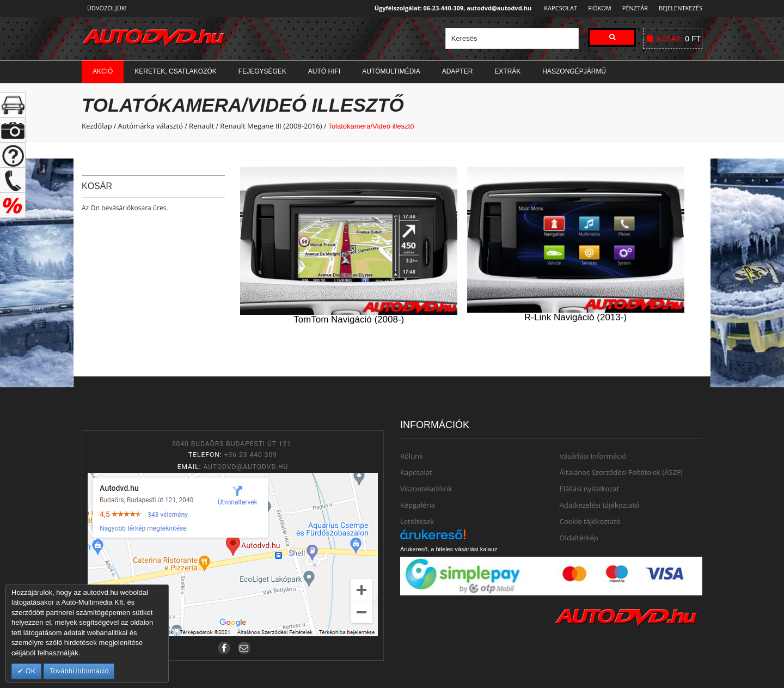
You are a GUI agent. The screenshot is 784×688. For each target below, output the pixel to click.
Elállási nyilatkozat (590, 489)
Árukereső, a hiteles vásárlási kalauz (449, 549)
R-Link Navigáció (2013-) (575, 317)
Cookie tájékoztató (590, 521)
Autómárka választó (150, 126)
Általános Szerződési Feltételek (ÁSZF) (621, 472)
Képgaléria (418, 505)
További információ (79, 671)
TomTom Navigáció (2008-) (349, 319)
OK (29, 671)
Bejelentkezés (681, 8)
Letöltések (417, 521)
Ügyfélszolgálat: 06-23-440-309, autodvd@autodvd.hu (450, 8)
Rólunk (412, 456)
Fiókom (596, 8)
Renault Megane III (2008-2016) (271, 126)
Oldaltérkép (579, 538)
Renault (201, 126)
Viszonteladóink (426, 489)
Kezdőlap (97, 126)
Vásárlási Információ (593, 456)
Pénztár (633, 8)
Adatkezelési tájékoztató (600, 505)
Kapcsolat (557, 8)
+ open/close (13, 105)
